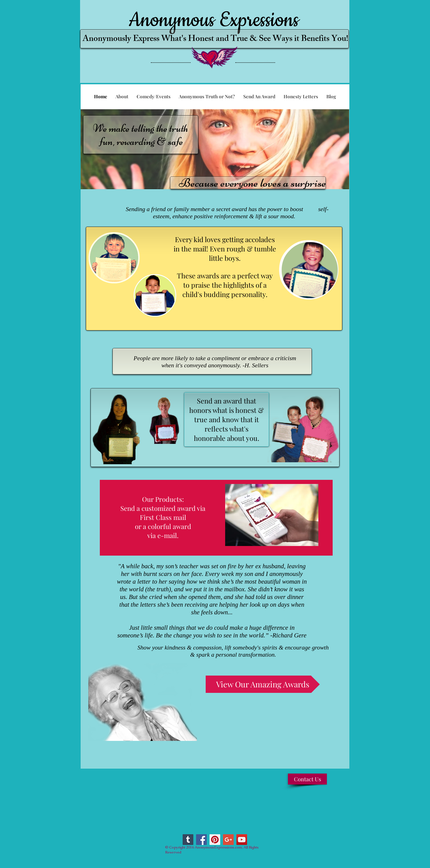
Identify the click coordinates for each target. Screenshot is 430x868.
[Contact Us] (307, 779)
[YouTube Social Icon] (242, 840)
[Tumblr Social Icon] (188, 840)
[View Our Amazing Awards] (263, 684)
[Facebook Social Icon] (201, 840)
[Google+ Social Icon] (228, 840)
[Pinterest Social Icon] (215, 840)
